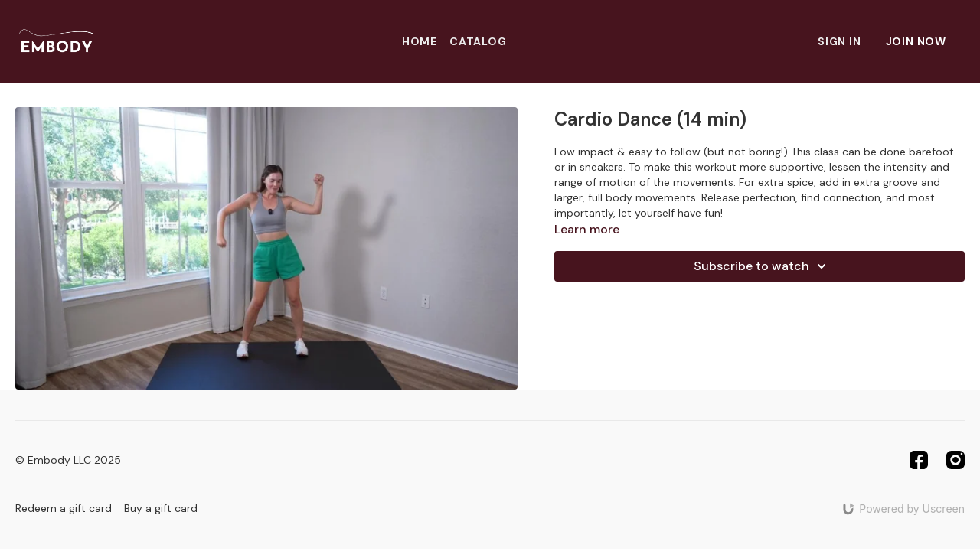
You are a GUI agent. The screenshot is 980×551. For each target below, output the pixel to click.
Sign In (840, 41)
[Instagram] (955, 460)
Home (420, 41)
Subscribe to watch (762, 266)
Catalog (478, 41)
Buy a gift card (161, 508)
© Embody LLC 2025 (68, 460)
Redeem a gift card (64, 508)
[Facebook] (919, 460)
